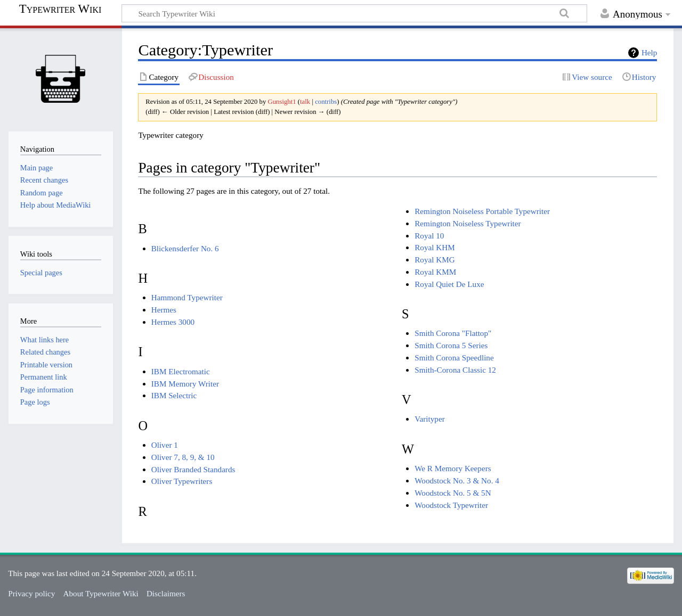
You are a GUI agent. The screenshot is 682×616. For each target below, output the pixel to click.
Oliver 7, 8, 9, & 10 (183, 457)
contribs (326, 102)
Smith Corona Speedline (454, 358)
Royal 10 (429, 236)
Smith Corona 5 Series (451, 345)
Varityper (430, 419)
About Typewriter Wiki (101, 593)
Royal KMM (435, 272)
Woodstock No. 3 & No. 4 (457, 481)
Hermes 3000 (173, 322)
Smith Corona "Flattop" (453, 333)
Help (649, 52)
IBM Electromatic (181, 371)
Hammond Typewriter (187, 297)
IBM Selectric (174, 395)
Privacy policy (31, 593)
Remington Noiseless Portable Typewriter (482, 211)
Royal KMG (435, 260)
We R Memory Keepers (453, 468)
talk (305, 102)
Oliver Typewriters (182, 481)
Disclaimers (166, 593)
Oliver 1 (165, 445)
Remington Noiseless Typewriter (468, 223)
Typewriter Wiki (60, 9)
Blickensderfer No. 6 (185, 248)
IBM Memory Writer (185, 384)
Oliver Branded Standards (193, 469)
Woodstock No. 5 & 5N (453, 493)
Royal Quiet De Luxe (449, 284)
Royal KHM (435, 247)
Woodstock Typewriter (451, 505)
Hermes (164, 310)
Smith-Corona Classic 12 (455, 370)
